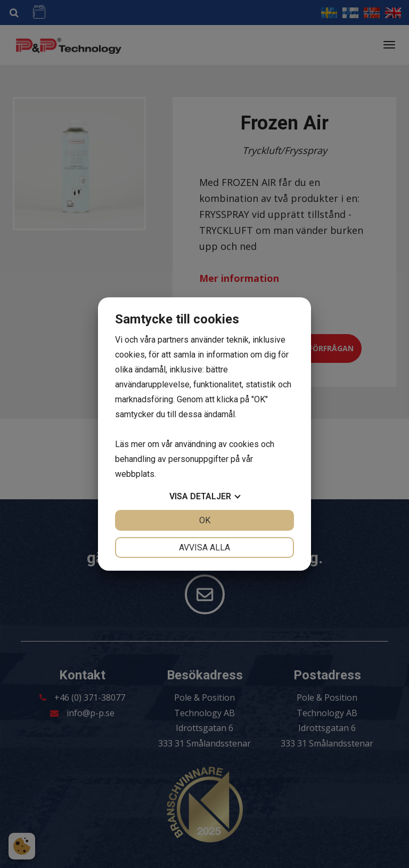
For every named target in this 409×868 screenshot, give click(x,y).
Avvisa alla (204, 547)
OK (205, 520)
